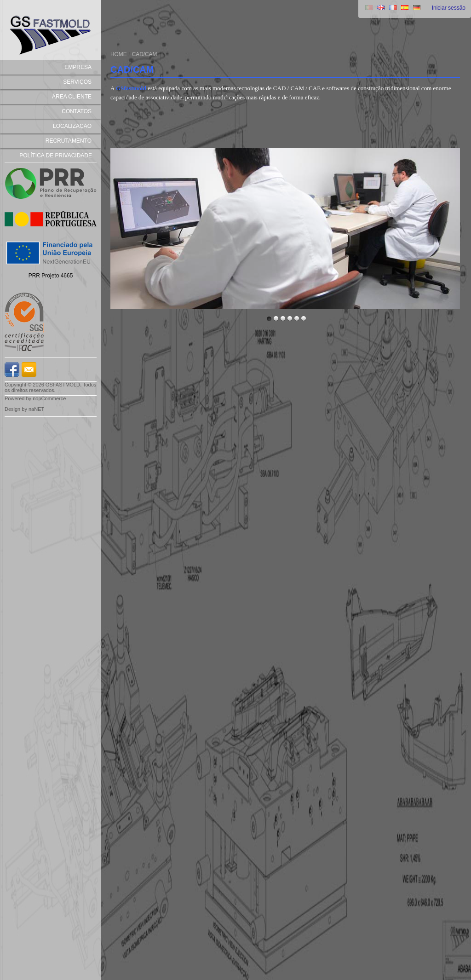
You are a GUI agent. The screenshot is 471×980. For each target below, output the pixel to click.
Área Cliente (72, 97)
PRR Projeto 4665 (51, 276)
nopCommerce (49, 398)
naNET (36, 409)
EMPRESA (78, 67)
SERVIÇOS (77, 82)
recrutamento (69, 141)
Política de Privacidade (56, 156)
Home (119, 54)
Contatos (77, 111)
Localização (72, 126)
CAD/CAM (145, 54)
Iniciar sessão (449, 8)
